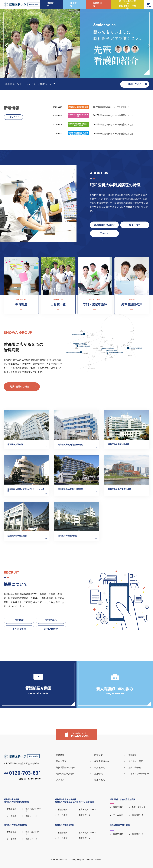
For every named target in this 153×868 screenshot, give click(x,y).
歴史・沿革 (61, 761)
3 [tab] (9, 74)
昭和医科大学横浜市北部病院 (123, 799)
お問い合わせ (135, 767)
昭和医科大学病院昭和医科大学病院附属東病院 (16, 801)
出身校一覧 (100, 767)
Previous (5, 44)
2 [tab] (7, 74)
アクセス (60, 780)
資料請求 (50, 4)
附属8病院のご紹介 (19, 387)
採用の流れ (100, 780)
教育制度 (98, 755)
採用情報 (73, 4)
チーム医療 (12, 816)
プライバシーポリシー (139, 774)
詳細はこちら (135, 84)
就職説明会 (97, 4)
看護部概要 (12, 809)
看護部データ (31, 816)
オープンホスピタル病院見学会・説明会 (127, 5)
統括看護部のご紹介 (65, 767)
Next (148, 44)
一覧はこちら (13, 117)
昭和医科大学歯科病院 (120, 825)
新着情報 (60, 755)
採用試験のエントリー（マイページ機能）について (30, 84)
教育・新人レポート (87, 810)
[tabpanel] (76, 44)
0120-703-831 (22, 773)
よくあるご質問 (136, 761)
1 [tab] (5, 74)
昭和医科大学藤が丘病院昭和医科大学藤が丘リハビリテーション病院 (74, 801)
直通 (30, 779)
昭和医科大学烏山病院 (65, 825)
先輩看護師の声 (102, 761)
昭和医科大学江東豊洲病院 (15, 825)
